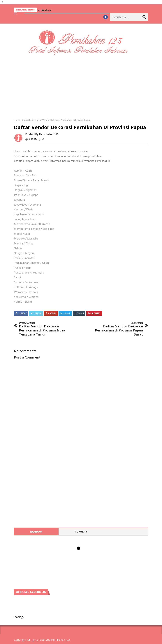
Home (17, 120)
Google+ (52, 313)
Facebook (22, 313)
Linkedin (67, 313)
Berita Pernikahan (41, 10)
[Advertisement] (81, 87)
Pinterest (95, 313)
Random (36, 532)
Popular (81, 532)
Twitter (37, 313)
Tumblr (80, 313)
